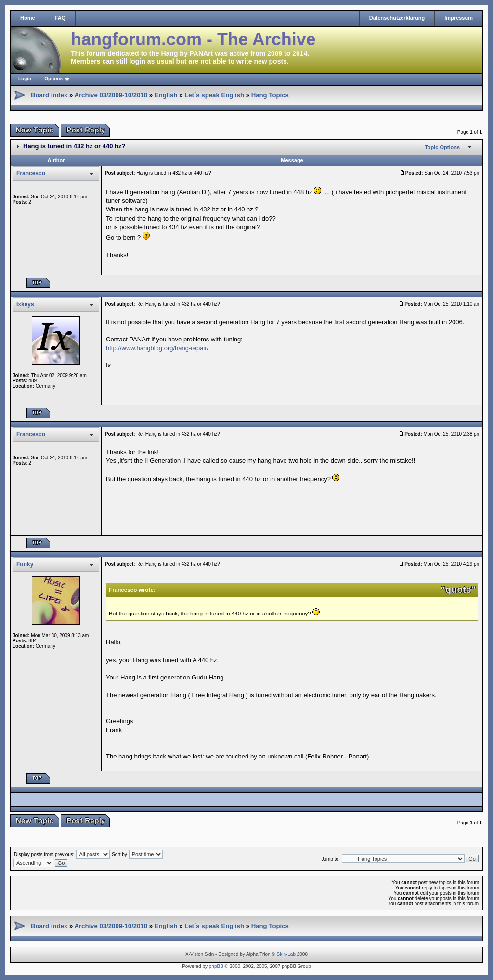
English (166, 95)
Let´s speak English (214, 95)
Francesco (31, 173)
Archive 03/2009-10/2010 (111, 95)
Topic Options (442, 147)
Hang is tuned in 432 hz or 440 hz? (74, 146)
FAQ (60, 18)
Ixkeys (25, 304)
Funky (25, 564)
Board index (49, 95)
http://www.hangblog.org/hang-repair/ (157, 348)
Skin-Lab (286, 954)
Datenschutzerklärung (397, 18)
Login (25, 79)
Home (28, 18)
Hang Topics (270, 95)
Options (53, 79)
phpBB (216, 966)
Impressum (459, 18)
